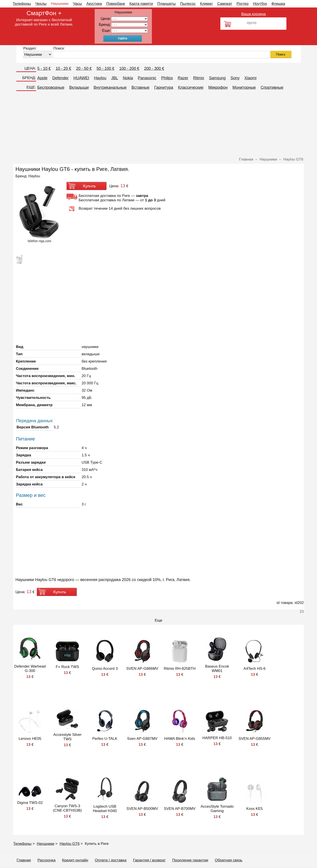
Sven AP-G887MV (142, 739)
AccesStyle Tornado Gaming (217, 809)
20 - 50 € (84, 68)
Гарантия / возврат (149, 860)
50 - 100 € (106, 68)
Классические (191, 87)
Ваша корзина (253, 14)
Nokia (128, 78)
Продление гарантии (190, 860)
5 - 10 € (44, 68)
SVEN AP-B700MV (180, 809)
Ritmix (199, 78)
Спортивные (272, 87)
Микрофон (218, 87)
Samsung (217, 78)
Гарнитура (164, 87)
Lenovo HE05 (30, 739)
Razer (183, 78)
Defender (61, 78)
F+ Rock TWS (67, 667)
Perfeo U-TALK (105, 739)
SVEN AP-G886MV (142, 669)
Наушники (60, 4)
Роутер (242, 4)
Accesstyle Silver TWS (67, 737)
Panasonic (147, 78)
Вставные (140, 87)
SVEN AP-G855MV (254, 739)
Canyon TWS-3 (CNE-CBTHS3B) (67, 808)
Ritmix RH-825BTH (180, 669)
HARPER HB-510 (217, 738)
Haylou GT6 (70, 844)
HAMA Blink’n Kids (180, 739)
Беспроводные (51, 87)
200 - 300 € (154, 68)
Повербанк (116, 4)
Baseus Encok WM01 (217, 669)
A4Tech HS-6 (254, 669)
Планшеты (167, 4)
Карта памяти (141, 4)
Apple (42, 78)
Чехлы (41, 4)
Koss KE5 (255, 809)
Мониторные (244, 87)
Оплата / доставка (111, 860)
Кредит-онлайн (75, 860)
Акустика (94, 4)
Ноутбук (260, 4)
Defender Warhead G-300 (30, 669)
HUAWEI (81, 78)
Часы (77, 4)
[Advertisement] (158, 124)
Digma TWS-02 (30, 803)
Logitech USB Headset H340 (105, 809)
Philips (167, 78)
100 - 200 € (129, 68)
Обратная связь (229, 860)
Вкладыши (79, 87)
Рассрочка (46, 860)
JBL (115, 78)
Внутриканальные (110, 87)
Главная (24, 860)
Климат (206, 4)
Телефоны (22, 4)
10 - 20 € (64, 68)
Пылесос (188, 4)
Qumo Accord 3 (105, 669)
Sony (235, 78)
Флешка (278, 4)
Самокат (225, 4)
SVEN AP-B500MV (142, 809)
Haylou (100, 78)
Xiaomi (250, 78)
